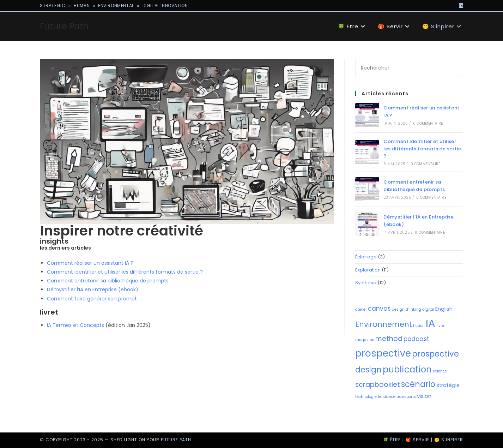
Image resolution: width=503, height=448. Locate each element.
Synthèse (366, 283)
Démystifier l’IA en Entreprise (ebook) (93, 289)
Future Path (64, 26)
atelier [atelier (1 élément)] (361, 309)
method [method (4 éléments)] (389, 339)
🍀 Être (392, 440)
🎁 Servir (417, 440)
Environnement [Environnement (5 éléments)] (384, 324)
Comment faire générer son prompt (92, 299)
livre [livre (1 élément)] (440, 326)
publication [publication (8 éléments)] (407, 369)
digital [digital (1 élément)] (428, 309)
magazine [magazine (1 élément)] (365, 340)
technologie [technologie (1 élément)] (366, 397)
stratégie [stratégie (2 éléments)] (448, 385)
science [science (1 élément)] (440, 371)
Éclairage (366, 257)
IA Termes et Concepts (75, 325)
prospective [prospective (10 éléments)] (383, 353)
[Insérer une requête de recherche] (409, 68)
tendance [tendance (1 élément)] (387, 397)
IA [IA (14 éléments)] (431, 323)
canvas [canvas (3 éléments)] (379, 309)
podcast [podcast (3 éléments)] (416, 339)
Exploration (368, 270)
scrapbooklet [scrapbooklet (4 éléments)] (378, 385)
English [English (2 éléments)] (444, 309)
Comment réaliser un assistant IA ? (90, 263)
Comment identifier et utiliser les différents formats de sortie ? (125, 272)
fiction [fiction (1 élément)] (419, 326)
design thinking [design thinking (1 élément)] (407, 309)
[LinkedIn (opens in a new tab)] (460, 6)
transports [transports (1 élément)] (406, 397)
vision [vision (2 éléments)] (424, 396)
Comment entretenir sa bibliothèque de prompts (108, 281)
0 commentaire (428, 123)
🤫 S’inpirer (449, 440)
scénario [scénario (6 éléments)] (418, 384)
